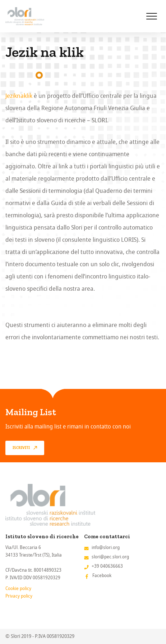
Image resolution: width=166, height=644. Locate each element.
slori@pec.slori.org (110, 557)
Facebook (102, 575)
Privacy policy (19, 596)
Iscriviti (21, 448)
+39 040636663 (107, 566)
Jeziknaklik (19, 96)
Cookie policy (18, 588)
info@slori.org (106, 547)
